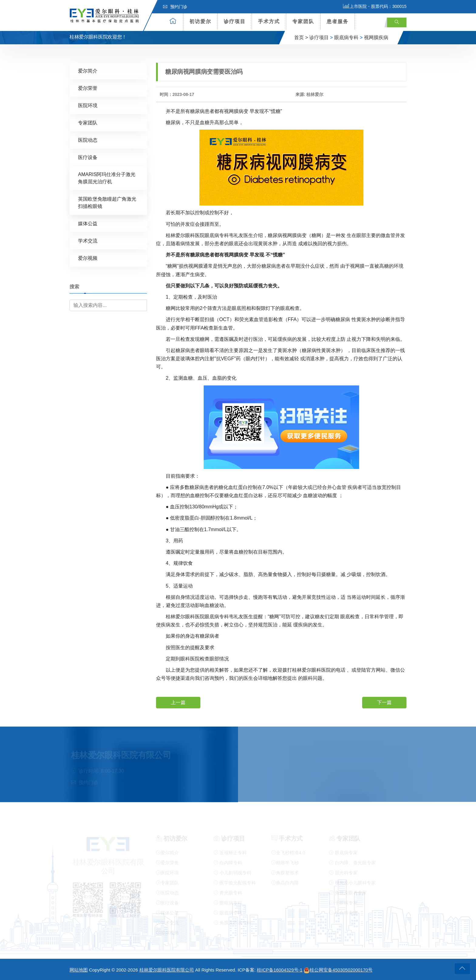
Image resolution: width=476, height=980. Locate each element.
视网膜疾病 (376, 37)
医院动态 (88, 140)
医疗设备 (88, 157)
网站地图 (79, 970)
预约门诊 (175, 7)
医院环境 (88, 105)
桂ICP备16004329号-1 (280, 970)
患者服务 (338, 21)
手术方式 (269, 21)
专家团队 (303, 21)
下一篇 (384, 702)
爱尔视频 (88, 258)
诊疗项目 (235, 21)
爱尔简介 (88, 71)
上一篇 (178, 702)
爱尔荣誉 (88, 88)
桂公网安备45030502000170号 (338, 970)
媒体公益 (88, 223)
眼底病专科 (346, 37)
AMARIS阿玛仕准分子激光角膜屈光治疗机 (107, 178)
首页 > (301, 37)
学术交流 (88, 241)
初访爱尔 (200, 21)
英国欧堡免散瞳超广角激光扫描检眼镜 (107, 202)
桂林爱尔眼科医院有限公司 (167, 970)
